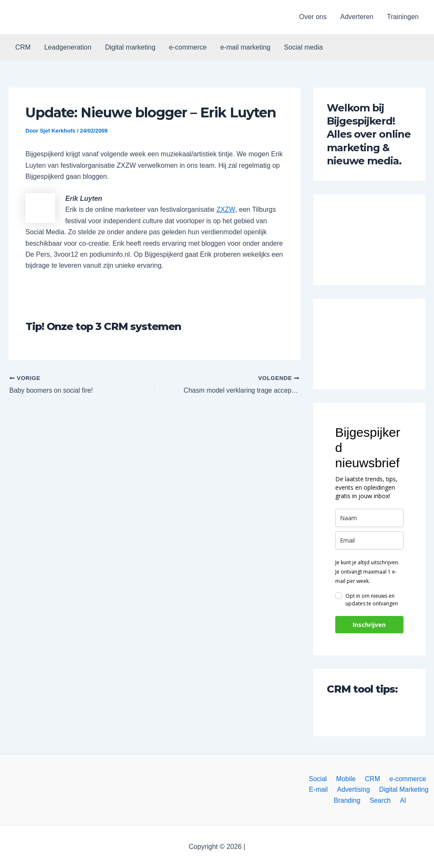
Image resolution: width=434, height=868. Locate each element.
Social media (303, 47)
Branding (350, 800)
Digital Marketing (402, 789)
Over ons (313, 17)
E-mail (320, 789)
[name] (369, 518)
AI (402, 800)
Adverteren (357, 17)
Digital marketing (130, 47)
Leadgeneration (68, 47)
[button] (52, 17)
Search (381, 800)
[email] (369, 540)
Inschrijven (369, 625)
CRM (23, 47)
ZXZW (226, 209)
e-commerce (188, 47)
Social (320, 778)
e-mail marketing (245, 47)
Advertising (353, 789)
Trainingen (403, 17)
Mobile (346, 778)
